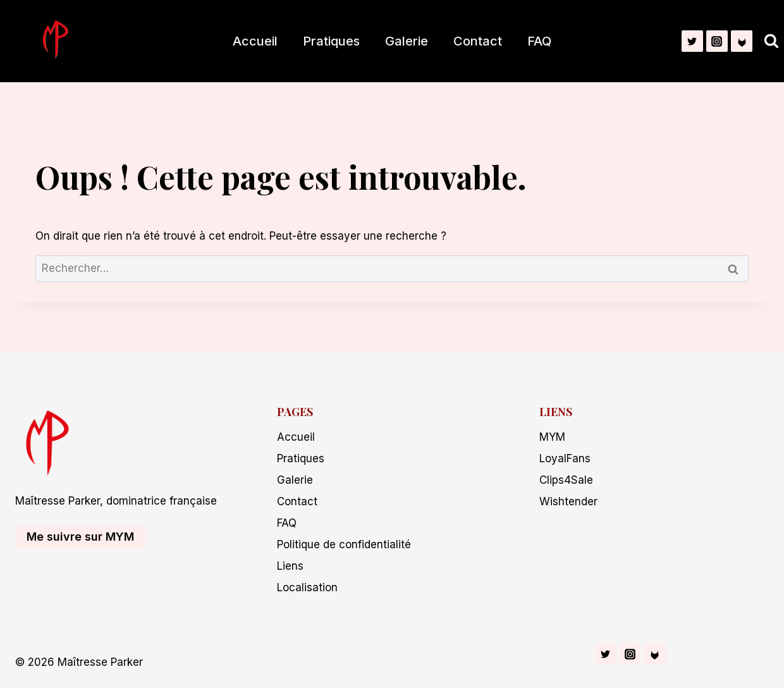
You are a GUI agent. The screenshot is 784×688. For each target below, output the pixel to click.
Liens (290, 566)
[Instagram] (717, 41)
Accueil (255, 41)
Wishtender (568, 501)
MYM (552, 437)
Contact (478, 41)
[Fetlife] (742, 41)
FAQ (539, 41)
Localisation (307, 587)
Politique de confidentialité (344, 544)
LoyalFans (565, 458)
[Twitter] (692, 41)
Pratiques (331, 41)
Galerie (407, 41)
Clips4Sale (566, 480)
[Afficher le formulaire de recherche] (771, 41)
